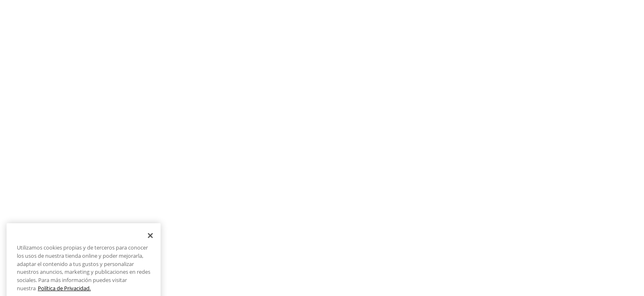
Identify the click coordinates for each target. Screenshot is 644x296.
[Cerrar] (150, 240)
